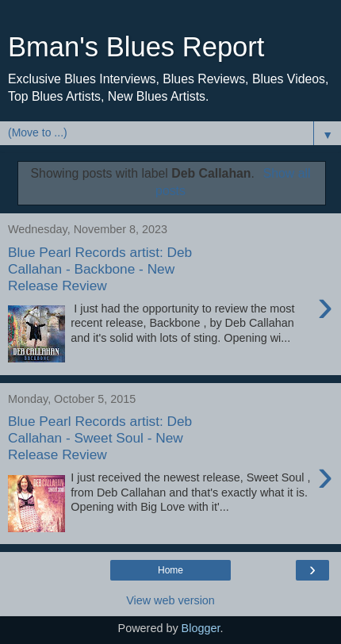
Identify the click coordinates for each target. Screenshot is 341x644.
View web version (170, 600)
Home (170, 570)
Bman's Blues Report (136, 47)
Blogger (201, 628)
